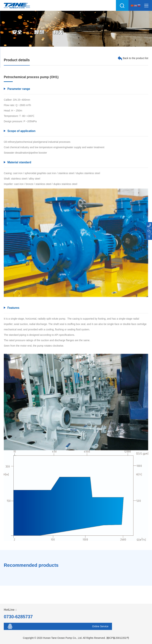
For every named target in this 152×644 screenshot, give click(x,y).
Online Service (100, 626)
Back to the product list (133, 58)
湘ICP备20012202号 (118, 638)
